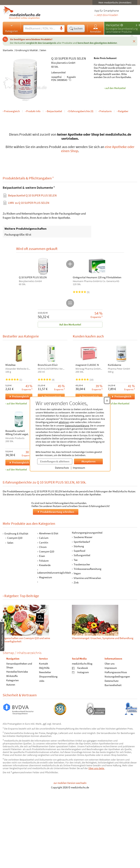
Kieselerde (45, 565)
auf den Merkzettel (17, 403)
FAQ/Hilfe (44, 668)
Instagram (80, 672)
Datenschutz (62, 468)
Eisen (42, 556)
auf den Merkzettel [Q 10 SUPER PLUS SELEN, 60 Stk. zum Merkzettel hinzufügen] (115, 88)
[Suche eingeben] (41, 28)
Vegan (77, 573)
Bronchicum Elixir (48, 365)
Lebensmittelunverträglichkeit (54, 573)
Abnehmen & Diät (49, 533)
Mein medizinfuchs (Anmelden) (115, 3)
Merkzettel (113, 25)
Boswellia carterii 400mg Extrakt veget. (17, 433)
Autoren (11, 685)
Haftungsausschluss (116, 672)
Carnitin (44, 542)
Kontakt (43, 664)
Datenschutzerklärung (77, 426)
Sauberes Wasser (83, 537)
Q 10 (54, 58)
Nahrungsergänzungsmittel (87, 533)
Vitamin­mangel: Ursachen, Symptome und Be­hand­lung (103, 638)
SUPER (63, 58)
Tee (76, 560)
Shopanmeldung (48, 676)
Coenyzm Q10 (15, 538)
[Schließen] (134, 41)
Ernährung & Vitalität (27, 50)
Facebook (80, 668)
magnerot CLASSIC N (87, 365)
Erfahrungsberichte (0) (81, 111)
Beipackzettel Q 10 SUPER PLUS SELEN (32, 195)
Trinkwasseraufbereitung (88, 569)
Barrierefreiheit (113, 685)
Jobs (42, 681)
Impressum (79, 468)
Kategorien (12, 28)
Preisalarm (105, 111)
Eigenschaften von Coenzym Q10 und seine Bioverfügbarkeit (26, 640)
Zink (76, 582)
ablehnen (64, 422)
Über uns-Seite (97, 768)
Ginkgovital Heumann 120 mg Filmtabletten (97, 277)
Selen (43, 50)
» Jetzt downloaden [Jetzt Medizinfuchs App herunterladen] (106, 15)
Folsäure (44, 561)
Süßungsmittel (82, 555)
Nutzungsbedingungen (117, 676)
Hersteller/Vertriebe (17, 672)
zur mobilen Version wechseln (70, 783)
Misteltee (10, 365)
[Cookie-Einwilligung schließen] (107, 400)
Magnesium (45, 577)
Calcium (44, 538)
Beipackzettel (54, 111)
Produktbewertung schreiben (56, 512)
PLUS (72, 58)
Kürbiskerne (114, 365)
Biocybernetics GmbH (63, 63)
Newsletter (45, 672)
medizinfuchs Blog (82, 664)
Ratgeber (123, 111)
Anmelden (96, 28)
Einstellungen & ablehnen (55, 461)
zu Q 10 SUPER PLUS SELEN (29, 203)
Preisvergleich (12, 111)
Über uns (110, 664)
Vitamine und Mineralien (87, 578)
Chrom (43, 547)
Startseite (8, 50)
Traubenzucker (82, 564)
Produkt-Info (33, 111)
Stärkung (79, 546)
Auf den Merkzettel (70, 324)
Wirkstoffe (12, 676)
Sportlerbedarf (82, 542)
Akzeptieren (88, 461)
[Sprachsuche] (61, 29)
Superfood (79, 551)
